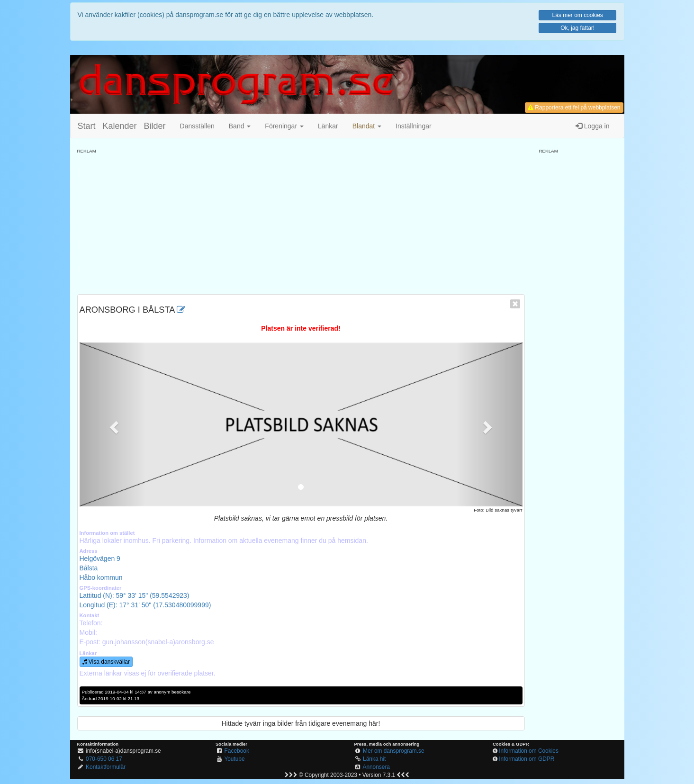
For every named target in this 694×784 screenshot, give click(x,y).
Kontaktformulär (106, 767)
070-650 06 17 (104, 759)
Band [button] (240, 126)
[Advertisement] (301, 221)
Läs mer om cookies (577, 15)
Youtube (234, 759)
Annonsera (376, 767)
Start (87, 126)
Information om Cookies (529, 751)
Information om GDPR (527, 759)
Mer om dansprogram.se (394, 751)
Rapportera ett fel (574, 108)
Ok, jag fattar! (577, 28)
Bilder (155, 126)
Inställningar (414, 126)
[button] (367, 126)
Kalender (120, 126)
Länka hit (374, 759)
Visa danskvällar (106, 662)
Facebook (237, 751)
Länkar (328, 126)
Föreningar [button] (284, 126)
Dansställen (197, 126)
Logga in (593, 126)
